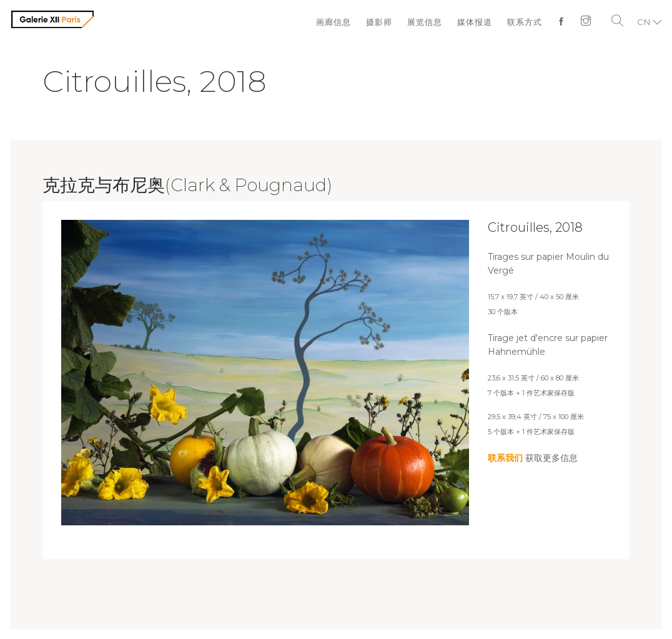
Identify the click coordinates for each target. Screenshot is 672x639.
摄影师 (379, 22)
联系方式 (525, 22)
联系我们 (505, 458)
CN (644, 22)
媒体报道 (475, 22)
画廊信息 (334, 22)
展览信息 (425, 22)
